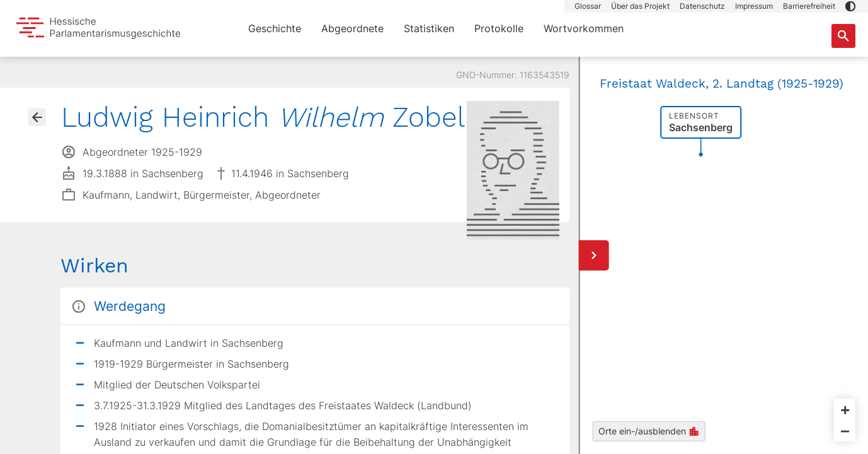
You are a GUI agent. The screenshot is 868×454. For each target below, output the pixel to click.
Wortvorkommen (584, 28)
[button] (850, 6)
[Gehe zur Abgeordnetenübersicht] (37, 117)
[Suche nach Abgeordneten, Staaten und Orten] (843, 36)
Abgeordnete (352, 28)
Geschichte (275, 28)
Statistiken (429, 28)
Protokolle (499, 28)
